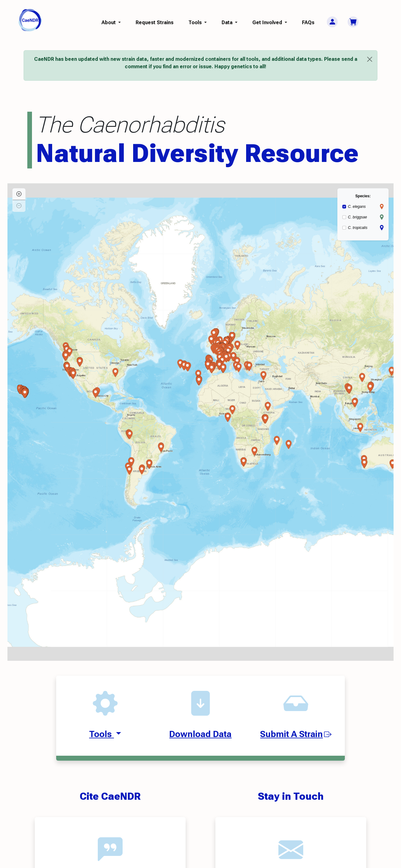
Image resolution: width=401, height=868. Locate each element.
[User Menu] (332, 22)
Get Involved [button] (268, 22)
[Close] (370, 59)
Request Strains (155, 22)
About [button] (109, 22)
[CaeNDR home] (30, 20)
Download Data (200, 734)
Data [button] (228, 22)
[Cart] (353, 22)
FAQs (308, 22)
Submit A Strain (296, 734)
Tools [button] (196, 22)
